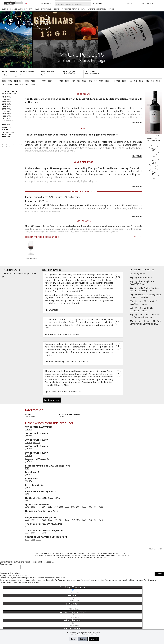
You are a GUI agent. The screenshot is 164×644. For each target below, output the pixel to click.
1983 (67, 81)
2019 (27, 494)
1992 (95, 507)
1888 (33, 85)
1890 (27, 85)
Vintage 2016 (84, 221)
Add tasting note (21, 9)
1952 (90, 520)
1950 (95, 520)
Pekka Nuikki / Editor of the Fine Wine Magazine (145, 289)
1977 (84, 81)
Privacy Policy (93, 634)
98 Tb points (84, 94)
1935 (10, 85)
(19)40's (28, 462)
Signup (151, 4)
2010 (56, 507)
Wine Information (84, 191)
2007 (27, 81)
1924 (4, 99)
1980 (78, 81)
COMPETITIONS (101, 9)
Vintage (83, 9)
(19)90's (37, 442)
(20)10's (28, 429)
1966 (107, 81)
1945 (147, 81)
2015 (38, 507)
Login (142, 4)
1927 (16, 85)
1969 (101, 81)
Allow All (94, 639)
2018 (33, 507)
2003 (33, 81)
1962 (118, 81)
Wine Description (84, 162)
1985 (61, 81)
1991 (56, 81)
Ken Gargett (52, 310)
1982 (73, 81)
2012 (50, 507)
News (84, 129)
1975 (90, 81)
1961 (84, 520)
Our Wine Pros (66, 9)
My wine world (46, 9)
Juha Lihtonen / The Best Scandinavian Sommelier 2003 (145, 322)
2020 (4, 81)
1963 (113, 81)
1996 (90, 507)
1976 (56, 520)
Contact (111, 9)
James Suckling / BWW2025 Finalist (142, 309)
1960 (124, 81)
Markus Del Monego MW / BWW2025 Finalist (145, 296)
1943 (152, 81)
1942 (158, 81)
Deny (73, 639)
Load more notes (52, 400)
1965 (101, 507)
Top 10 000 (131, 4)
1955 (130, 81)
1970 (95, 81)
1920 (21, 85)
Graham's (67, 60)
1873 (38, 85)
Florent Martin (145, 277)
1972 (67, 520)
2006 (67, 507)
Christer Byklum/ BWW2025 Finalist (142, 283)
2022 (27, 513)
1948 (135, 81)
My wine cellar (34, 9)
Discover (56, 9)
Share (159, 574)
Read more (137, 123)
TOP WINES (76, 9)
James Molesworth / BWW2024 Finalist (143, 303)
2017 (10, 81)
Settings (83, 639)
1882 (27, 500)
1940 (101, 520)
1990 (44, 520)
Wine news (91, 9)
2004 (78, 507)
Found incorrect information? (12, 146)
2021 (27, 533)
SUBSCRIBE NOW (8, 9)
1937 (4, 85)
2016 (16, 81)
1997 (44, 81)
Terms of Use (81, 634)
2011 (21, 81)
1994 (50, 81)
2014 (44, 507)
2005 (73, 507)
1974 (61, 520)
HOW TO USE (99, 4)
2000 (38, 81)
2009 (61, 507)
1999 (84, 507)
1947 (141, 81)
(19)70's (28, 449)
